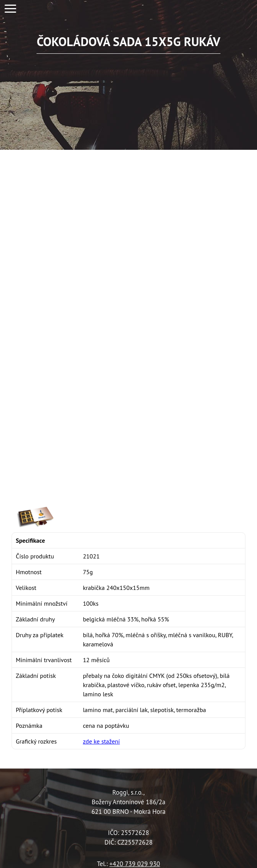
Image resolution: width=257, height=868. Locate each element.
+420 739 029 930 (135, 864)
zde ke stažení (101, 741)
